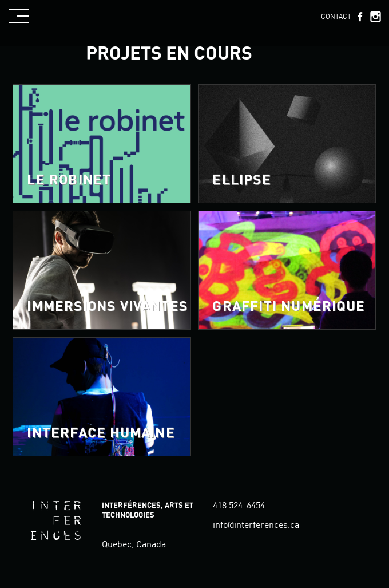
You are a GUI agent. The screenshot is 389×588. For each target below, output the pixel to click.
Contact (336, 17)
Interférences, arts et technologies (55, 520)
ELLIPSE (241, 180)
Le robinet (69, 180)
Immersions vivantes (107, 307)
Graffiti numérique (289, 307)
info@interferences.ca (256, 526)
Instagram (375, 17)
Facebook (360, 17)
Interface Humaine (101, 433)
